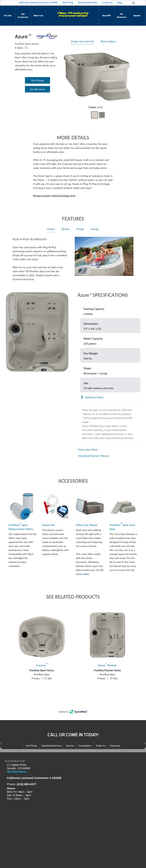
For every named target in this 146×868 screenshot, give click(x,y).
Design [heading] (80, 229)
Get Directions (17, 772)
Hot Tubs (8, 16)
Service (70, 746)
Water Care (38, 16)
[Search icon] (134, 3)
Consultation (85, 746)
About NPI (106, 16)
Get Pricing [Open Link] (37, 80)
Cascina (42, 665)
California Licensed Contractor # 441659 (38, 3)
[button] (95, 115)
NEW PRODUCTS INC (15, 761)
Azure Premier (108, 665)
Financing (115, 746)
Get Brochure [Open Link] (37, 89)
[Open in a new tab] (109, 449)
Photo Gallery (108, 41)
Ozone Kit (48, 525)
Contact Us (107, 3)
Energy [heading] (95, 229)
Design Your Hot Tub (82, 41)
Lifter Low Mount (87, 525)
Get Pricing (68, 3)
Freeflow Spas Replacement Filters (21, 527)
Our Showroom (122, 16)
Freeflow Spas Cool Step (122, 527)
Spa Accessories (23, 16)
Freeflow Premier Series (107, 670)
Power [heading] (51, 229)
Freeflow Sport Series (42, 670)
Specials (137, 16)
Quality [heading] (65, 229)
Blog (120, 3)
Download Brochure (87, 3)
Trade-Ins (101, 746)
